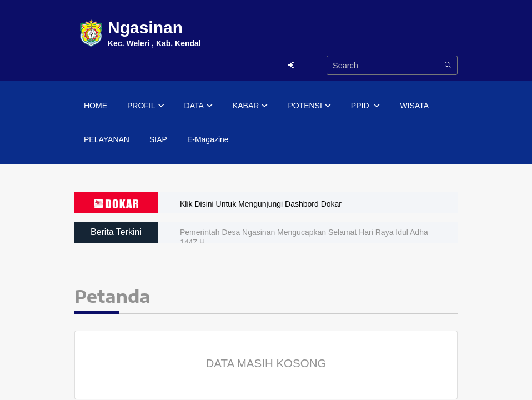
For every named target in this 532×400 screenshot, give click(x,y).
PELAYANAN (107, 139)
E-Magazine (208, 139)
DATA (199, 106)
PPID (366, 106)
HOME (96, 106)
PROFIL (146, 106)
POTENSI (309, 106)
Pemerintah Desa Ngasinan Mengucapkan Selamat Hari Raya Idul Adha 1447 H (304, 237)
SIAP (158, 139)
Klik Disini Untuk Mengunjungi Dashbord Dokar (261, 204)
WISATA (414, 106)
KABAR (250, 106)
